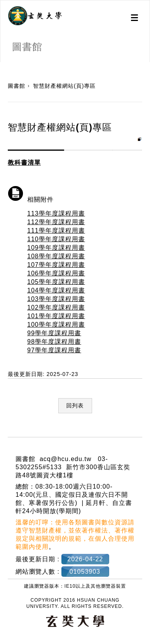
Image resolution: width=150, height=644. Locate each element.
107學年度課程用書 (56, 265)
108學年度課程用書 (56, 256)
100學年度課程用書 (56, 325)
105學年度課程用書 (56, 282)
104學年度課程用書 (56, 290)
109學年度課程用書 (56, 248)
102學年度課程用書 (56, 307)
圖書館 (17, 86)
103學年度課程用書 (56, 299)
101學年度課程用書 (56, 316)
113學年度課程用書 (56, 213)
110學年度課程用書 (56, 239)
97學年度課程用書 (54, 350)
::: (3, 66)
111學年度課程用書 (56, 231)
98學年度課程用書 (54, 342)
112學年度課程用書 (56, 222)
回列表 (75, 406)
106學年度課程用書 (56, 273)
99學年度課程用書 (54, 333)
